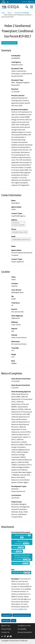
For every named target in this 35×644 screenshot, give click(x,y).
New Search (6, 621)
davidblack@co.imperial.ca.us (21, 239)
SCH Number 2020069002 (22, 13)
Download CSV (7, 615)
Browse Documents (25, 632)
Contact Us (24, 2)
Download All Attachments (22, 615)
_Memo (18, 547)
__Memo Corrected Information (22, 542)
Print (14, 621)
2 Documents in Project (9, 43)
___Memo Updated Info (22, 536)
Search (10, 13)
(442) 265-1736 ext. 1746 (20, 232)
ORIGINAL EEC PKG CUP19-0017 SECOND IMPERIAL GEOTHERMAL (22, 557)
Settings (31, 2)
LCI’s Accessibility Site (19, 609)
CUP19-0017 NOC (21, 573)
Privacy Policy (6, 629)
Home (3, 13)
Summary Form (21, 563)
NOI (17, 551)
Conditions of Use (24, 626)
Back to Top (6, 626)
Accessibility (22, 629)
